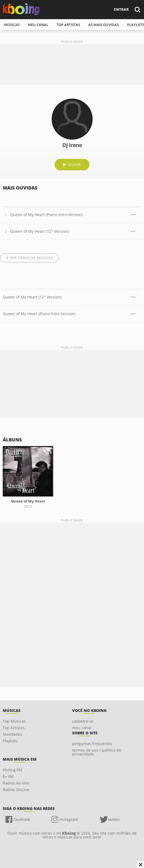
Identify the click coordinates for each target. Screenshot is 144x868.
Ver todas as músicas (32, 258)
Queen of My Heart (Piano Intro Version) (46, 215)
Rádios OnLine (16, 790)
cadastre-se (83, 721)
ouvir (74, 164)
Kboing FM (12, 770)
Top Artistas (14, 728)
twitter (114, 819)
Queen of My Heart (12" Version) (39, 231)
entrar (121, 9)
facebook (22, 819)
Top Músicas (14, 721)
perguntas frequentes (92, 744)
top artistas (68, 25)
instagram (69, 819)
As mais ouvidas (104, 25)
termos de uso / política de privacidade (97, 752)
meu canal (38, 25)
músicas (12, 25)
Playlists (10, 741)
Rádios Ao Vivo (16, 783)
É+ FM (8, 776)
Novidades (12, 734)
